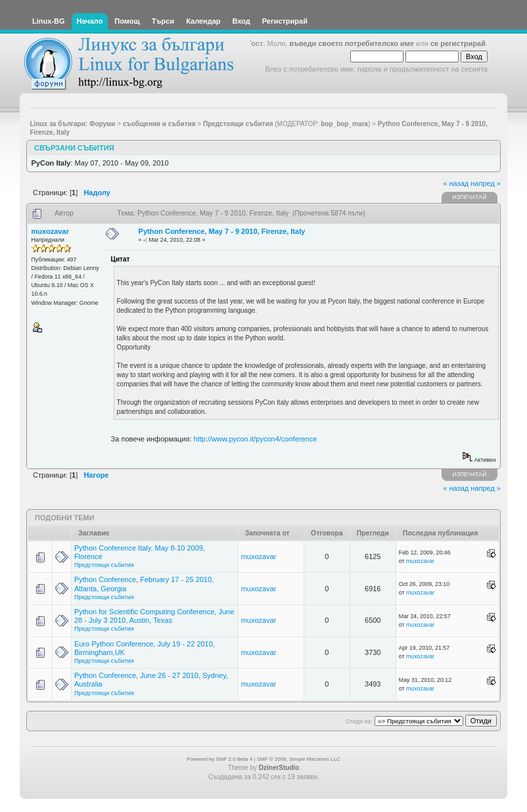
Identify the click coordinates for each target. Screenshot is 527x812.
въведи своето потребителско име (352, 43)
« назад (456, 183)
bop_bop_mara (344, 124)
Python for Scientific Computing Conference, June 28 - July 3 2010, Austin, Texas (154, 616)
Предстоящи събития (104, 565)
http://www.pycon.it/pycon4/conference (256, 439)
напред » (486, 183)
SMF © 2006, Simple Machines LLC (299, 759)
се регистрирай (458, 43)
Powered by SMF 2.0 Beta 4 (219, 759)
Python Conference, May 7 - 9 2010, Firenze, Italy (222, 231)
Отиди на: (359, 721)
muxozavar (50, 231)
